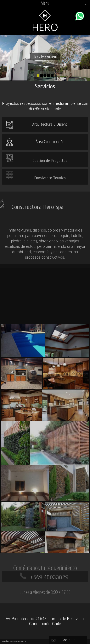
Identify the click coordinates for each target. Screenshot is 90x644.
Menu (45, 3)
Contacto (69, 640)
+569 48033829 (49, 571)
